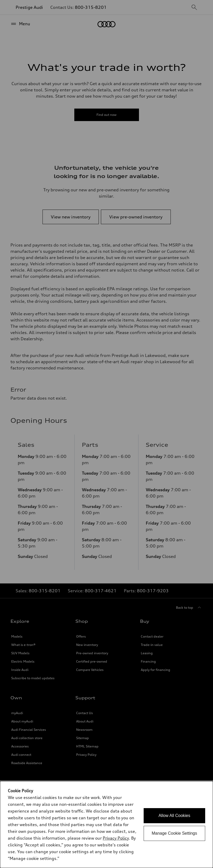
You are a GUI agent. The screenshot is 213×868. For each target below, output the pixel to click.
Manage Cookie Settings (174, 833)
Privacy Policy (116, 838)
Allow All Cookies (174, 816)
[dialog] (106, 825)
